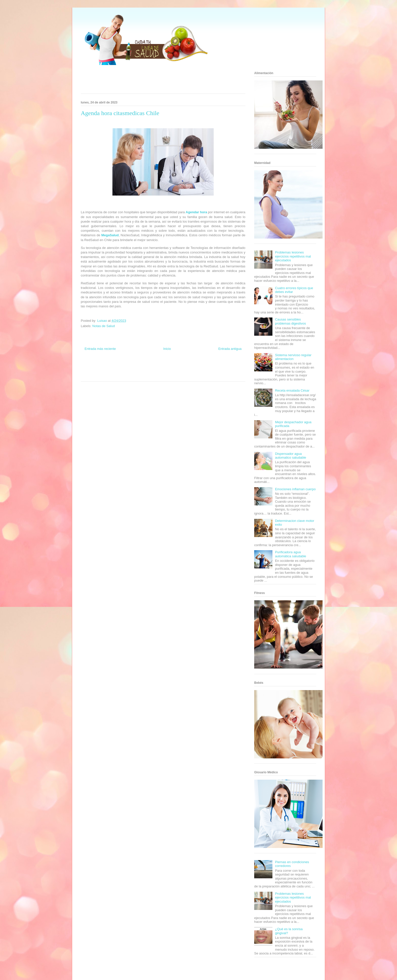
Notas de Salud (104, 326)
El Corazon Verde (154, 376)
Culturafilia (171, 376)
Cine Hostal (146, 371)
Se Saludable (121, 376)
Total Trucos (132, 371)
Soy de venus (95, 371)
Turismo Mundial (103, 376)
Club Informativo (148, 366)
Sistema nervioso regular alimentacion (293, 357)
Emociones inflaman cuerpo (295, 489)
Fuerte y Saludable (114, 371)
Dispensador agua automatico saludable (291, 456)
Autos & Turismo (181, 371)
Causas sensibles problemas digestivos (290, 321)
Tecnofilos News (225, 366)
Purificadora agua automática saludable (291, 554)
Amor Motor (184, 376)
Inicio (167, 349)
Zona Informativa (90, 366)
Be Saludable (108, 366)
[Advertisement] (157, 81)
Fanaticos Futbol (201, 371)
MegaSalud (110, 235)
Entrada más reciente (100, 349)
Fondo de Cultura (168, 366)
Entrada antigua (230, 349)
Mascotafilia (218, 371)
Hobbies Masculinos (204, 366)
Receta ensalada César (292, 390)
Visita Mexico (137, 376)
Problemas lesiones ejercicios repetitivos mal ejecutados (293, 256)
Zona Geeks (185, 366)
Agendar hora (196, 212)
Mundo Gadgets (163, 371)
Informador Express (127, 366)
